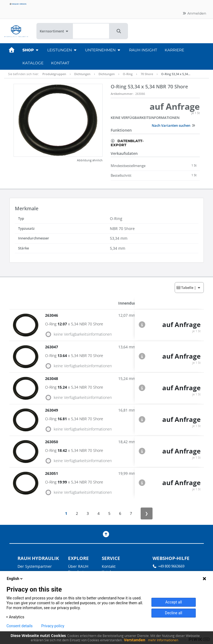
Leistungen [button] (62, 50)
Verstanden (135, 640)
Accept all (174, 602)
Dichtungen (82, 74)
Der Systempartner (35, 566)
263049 (52, 410)
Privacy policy (53, 626)
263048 (52, 378)
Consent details (20, 626)
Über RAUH (78, 566)
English (15, 579)
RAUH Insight (143, 50)
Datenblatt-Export (127, 143)
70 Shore (147, 74)
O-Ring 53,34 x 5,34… (176, 74)
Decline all (174, 613)
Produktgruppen (54, 74)
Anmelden (194, 13)
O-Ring (128, 74)
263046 (52, 315)
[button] (119, 31)
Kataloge (33, 63)
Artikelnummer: (122, 94)
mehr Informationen (163, 640)
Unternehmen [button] (103, 50)
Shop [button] (31, 50)
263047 (52, 347)
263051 (52, 473)
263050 (52, 442)
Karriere (174, 50)
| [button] (189, 288)
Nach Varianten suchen (174, 125)
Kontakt (60, 63)
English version (18, 4)
